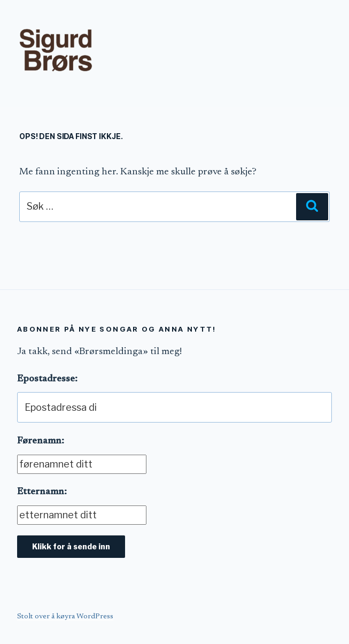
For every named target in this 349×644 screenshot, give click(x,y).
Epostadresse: (47, 379)
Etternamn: (42, 492)
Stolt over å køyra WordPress (65, 617)
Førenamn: (41, 441)
